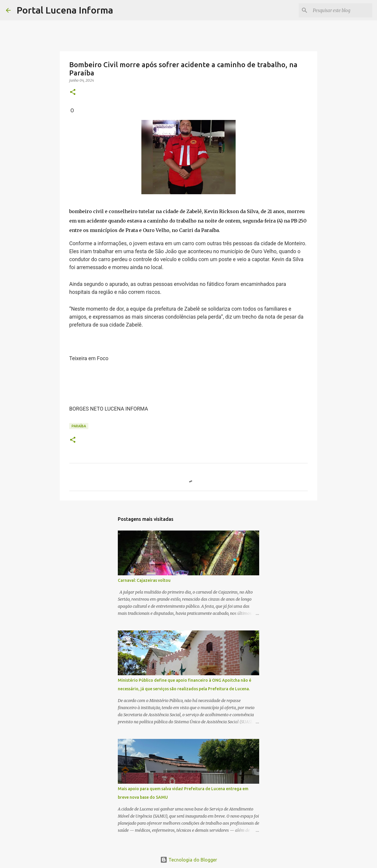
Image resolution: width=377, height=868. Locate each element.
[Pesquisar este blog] (341, 10)
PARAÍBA (79, 426)
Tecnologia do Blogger (189, 860)
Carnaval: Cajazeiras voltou (144, 580)
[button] (73, 92)
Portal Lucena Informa (65, 10)
